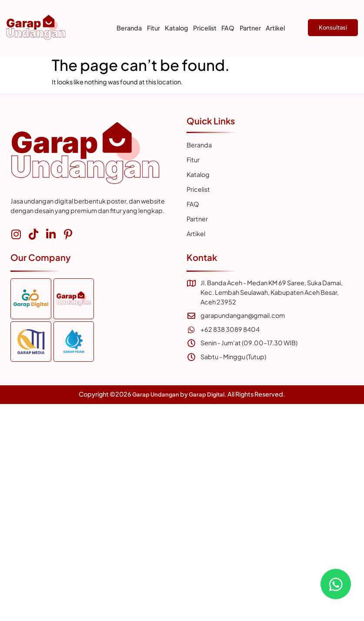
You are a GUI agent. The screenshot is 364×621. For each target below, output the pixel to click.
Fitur (154, 28)
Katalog (176, 28)
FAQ (228, 28)
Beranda (129, 28)
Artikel (275, 28)
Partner (250, 28)
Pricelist (205, 28)
